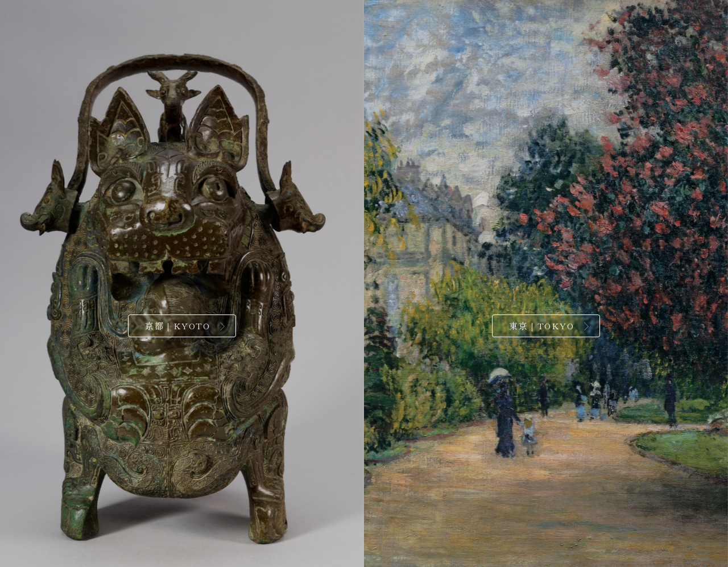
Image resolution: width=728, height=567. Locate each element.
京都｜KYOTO (177, 326)
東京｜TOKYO (541, 326)
